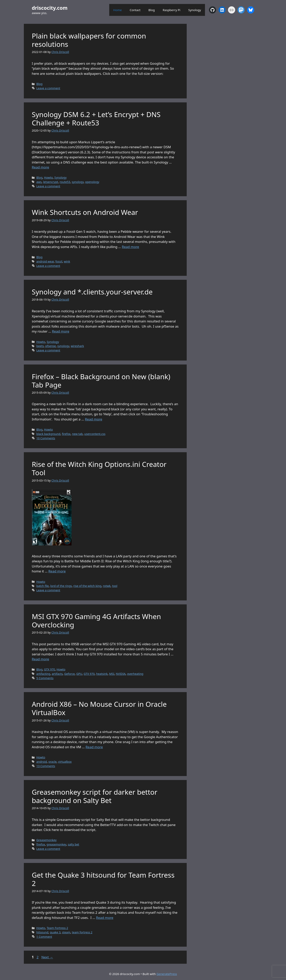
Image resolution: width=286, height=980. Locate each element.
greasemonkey (56, 844)
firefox (66, 434)
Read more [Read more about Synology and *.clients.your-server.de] (61, 331)
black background (48, 434)
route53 (65, 182)
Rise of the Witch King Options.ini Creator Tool (99, 468)
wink (67, 261)
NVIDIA (121, 674)
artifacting (43, 674)
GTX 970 (49, 669)
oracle (53, 762)
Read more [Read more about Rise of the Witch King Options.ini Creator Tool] (57, 571)
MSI (112, 674)
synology (78, 182)
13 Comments (46, 766)
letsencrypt (51, 182)
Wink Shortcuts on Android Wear (85, 212)
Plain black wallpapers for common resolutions (89, 40)
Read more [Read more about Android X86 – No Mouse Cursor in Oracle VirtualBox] (94, 747)
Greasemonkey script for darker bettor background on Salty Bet (95, 796)
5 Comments (45, 678)
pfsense (51, 346)
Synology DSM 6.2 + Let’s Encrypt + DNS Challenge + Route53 (96, 119)
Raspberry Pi (172, 10)
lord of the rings (61, 586)
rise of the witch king (87, 586)
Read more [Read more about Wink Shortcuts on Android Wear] (130, 247)
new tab (77, 434)
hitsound (42, 932)
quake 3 (55, 932)
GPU (79, 674)
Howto (48, 177)
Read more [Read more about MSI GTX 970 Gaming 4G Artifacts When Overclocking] (40, 659)
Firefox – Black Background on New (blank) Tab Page (101, 381)
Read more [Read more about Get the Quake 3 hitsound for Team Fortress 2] (105, 918)
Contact (135, 10)
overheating (135, 674)
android (42, 762)
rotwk (107, 586)
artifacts (57, 674)
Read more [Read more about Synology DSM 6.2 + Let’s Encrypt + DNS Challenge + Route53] (40, 167)
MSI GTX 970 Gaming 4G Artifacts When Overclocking (96, 621)
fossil (59, 261)
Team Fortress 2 (57, 928)
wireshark (77, 346)
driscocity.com (50, 8)
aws (39, 182)
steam (66, 932)
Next (47, 957)
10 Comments (46, 438)
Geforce (69, 674)
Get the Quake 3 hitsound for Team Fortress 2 (103, 879)
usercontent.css (95, 434)
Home (117, 10)
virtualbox (65, 762)
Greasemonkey (46, 840)
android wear (45, 261)
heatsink (102, 674)
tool (115, 586)
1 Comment (44, 937)
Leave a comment (48, 88)
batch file (43, 586)
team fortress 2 (82, 932)
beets (40, 346)
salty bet (73, 844)
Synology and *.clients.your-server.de (92, 292)
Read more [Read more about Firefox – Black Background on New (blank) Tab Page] (93, 419)
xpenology (92, 182)
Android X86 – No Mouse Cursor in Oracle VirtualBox (99, 708)
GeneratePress (167, 974)
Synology (195, 10)
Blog (152, 10)
